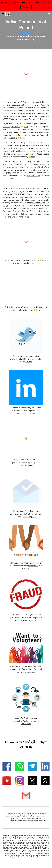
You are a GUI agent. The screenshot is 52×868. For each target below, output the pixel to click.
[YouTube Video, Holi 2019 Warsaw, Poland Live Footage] (26, 288)
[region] (26, 5)
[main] (26, 30)
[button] (3, 14)
